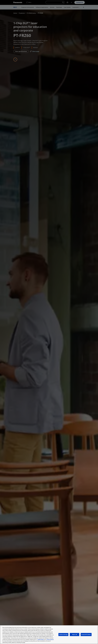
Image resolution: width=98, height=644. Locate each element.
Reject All (75, 634)
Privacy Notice (50, 639)
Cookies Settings (63, 634)
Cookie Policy (41, 639)
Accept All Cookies (86, 634)
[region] (49, 635)
